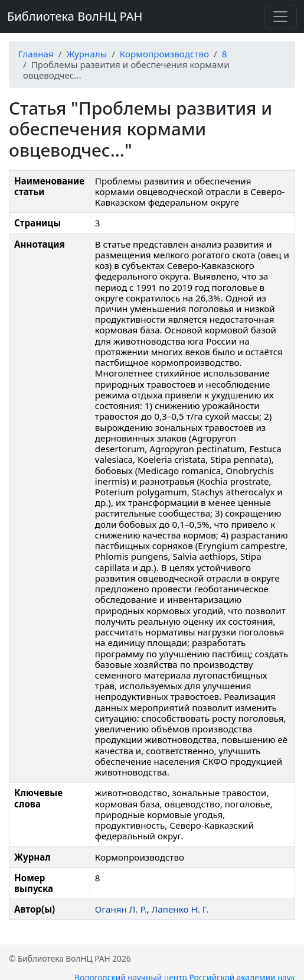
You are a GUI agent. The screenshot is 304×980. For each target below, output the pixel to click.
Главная (36, 54)
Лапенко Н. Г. (180, 909)
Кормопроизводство (164, 54)
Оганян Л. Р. (121, 909)
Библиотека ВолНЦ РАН (75, 16)
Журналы (86, 54)
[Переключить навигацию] (280, 17)
